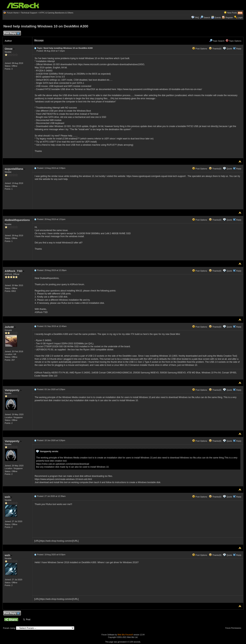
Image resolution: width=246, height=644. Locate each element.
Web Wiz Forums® (125, 635)
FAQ (197, 17)
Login (240, 17)
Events (216, 17)
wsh (8, 497)
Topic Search (217, 41)
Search (207, 17)
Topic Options (233, 41)
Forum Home (13, 13)
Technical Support (29, 13)
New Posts (232, 13)
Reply (239, 49)
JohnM (10, 327)
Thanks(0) (215, 49)
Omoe (10, 49)
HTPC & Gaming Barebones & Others (56, 13)
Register (229, 17)
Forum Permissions (234, 628)
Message (39, 40)
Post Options (200, 49)
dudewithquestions (17, 221)
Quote (229, 49)
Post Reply (12, 33)
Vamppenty (13, 390)
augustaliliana (15, 169)
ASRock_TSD (14, 271)
